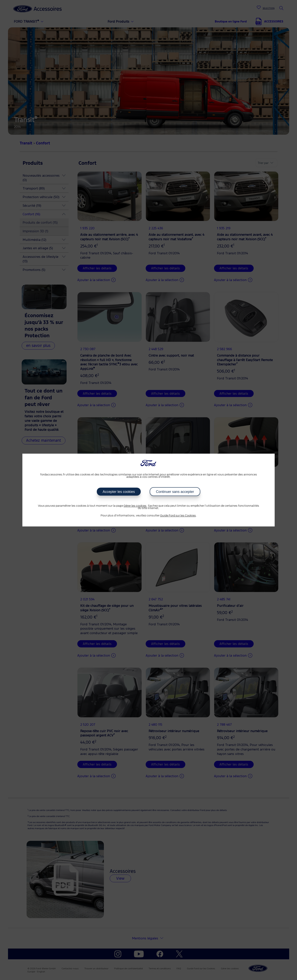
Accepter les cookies (119, 492)
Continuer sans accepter (175, 492)
